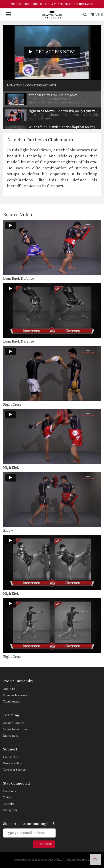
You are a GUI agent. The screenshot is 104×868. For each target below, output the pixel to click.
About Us (9, 689)
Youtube (9, 804)
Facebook (10, 791)
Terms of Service (14, 770)
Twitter (8, 798)
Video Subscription (16, 729)
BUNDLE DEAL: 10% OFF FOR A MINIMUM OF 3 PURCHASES (52, 4)
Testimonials (12, 702)
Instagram (10, 810)
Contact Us (10, 757)
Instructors (11, 736)
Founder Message (15, 695)
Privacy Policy (12, 763)
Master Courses (14, 723)
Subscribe (44, 844)
